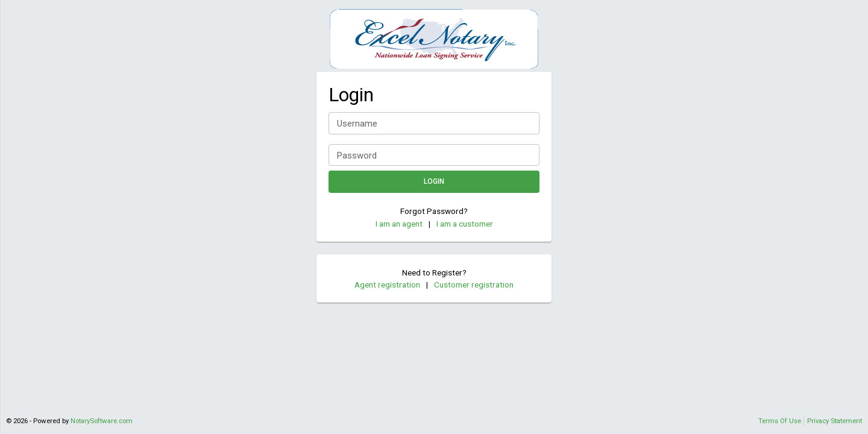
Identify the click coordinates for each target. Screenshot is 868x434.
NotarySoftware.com (102, 421)
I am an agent (399, 224)
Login (434, 182)
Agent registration (387, 285)
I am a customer (465, 224)
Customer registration (474, 285)
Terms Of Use (780, 421)
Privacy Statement (835, 421)
